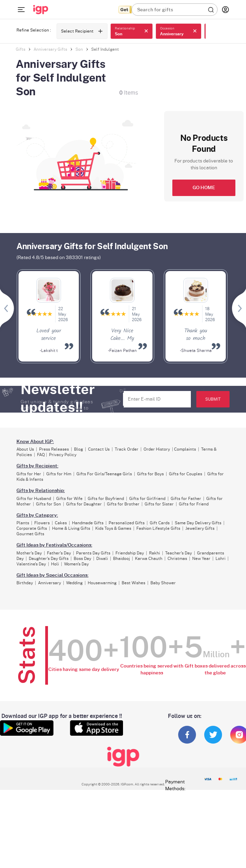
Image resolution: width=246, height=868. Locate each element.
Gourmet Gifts (30, 534)
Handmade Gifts (88, 523)
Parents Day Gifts (93, 553)
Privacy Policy (63, 455)
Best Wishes (133, 583)
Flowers (42, 523)
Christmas (177, 559)
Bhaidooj (121, 559)
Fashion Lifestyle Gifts (158, 528)
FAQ (41, 455)
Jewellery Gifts (200, 528)
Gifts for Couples (186, 474)
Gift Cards (160, 523)
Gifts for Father (186, 499)
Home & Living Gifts (71, 528)
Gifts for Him (59, 474)
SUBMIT (213, 399)
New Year (201, 559)
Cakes (61, 523)
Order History (157, 449)
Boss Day (82, 559)
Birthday (25, 583)
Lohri (220, 559)
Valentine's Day (31, 564)
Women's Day (76, 564)
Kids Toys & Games (113, 528)
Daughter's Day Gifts (49, 559)
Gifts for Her (29, 474)
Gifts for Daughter (84, 504)
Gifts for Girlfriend (147, 499)
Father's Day (59, 553)
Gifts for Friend (194, 504)
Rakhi (155, 553)
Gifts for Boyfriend (106, 499)
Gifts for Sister (159, 504)
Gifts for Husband (34, 499)
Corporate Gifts (32, 528)
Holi (55, 564)
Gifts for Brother (123, 504)
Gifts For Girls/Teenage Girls (104, 474)
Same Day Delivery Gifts (198, 523)
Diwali (102, 559)
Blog (78, 449)
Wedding (74, 583)
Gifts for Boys (150, 474)
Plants (23, 523)
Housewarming (102, 583)
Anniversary (50, 583)
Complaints (185, 449)
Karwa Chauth (149, 559)
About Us (25, 449)
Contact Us (99, 449)
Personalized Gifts (127, 523)
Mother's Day (29, 553)
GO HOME (204, 188)
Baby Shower (163, 583)
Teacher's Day (179, 553)
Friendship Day (130, 553)
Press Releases (54, 449)
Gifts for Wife (69, 499)
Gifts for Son (48, 504)
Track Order (127, 449)
